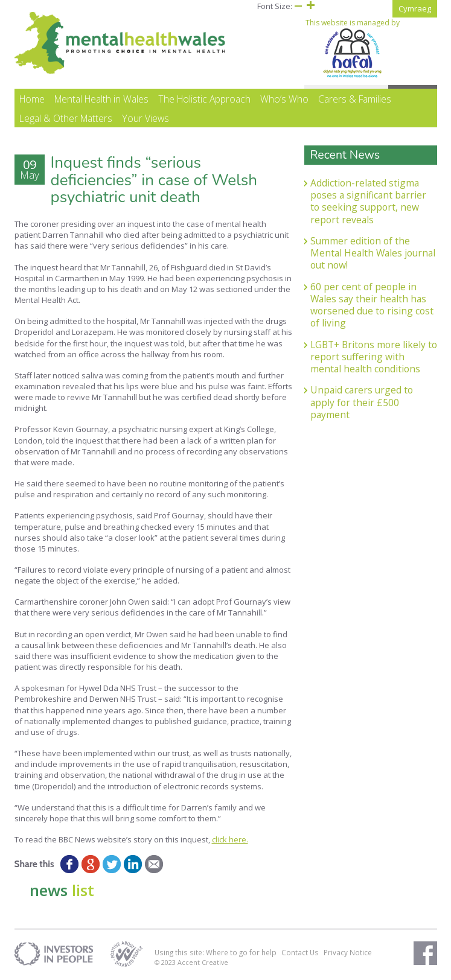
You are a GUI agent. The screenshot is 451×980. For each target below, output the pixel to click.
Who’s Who (284, 99)
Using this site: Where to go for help (216, 952)
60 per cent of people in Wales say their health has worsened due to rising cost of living (372, 305)
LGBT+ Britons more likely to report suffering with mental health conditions (374, 357)
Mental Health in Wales (101, 99)
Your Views (146, 118)
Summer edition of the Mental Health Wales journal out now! (373, 253)
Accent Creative (203, 962)
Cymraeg (415, 8)
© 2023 (166, 962)
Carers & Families (355, 99)
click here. (230, 839)
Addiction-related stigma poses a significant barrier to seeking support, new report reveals (368, 201)
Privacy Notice (348, 952)
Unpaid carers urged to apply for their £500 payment (362, 402)
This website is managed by (353, 48)
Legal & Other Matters (66, 118)
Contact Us (300, 952)
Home (32, 99)
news (62, 890)
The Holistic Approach (204, 99)
